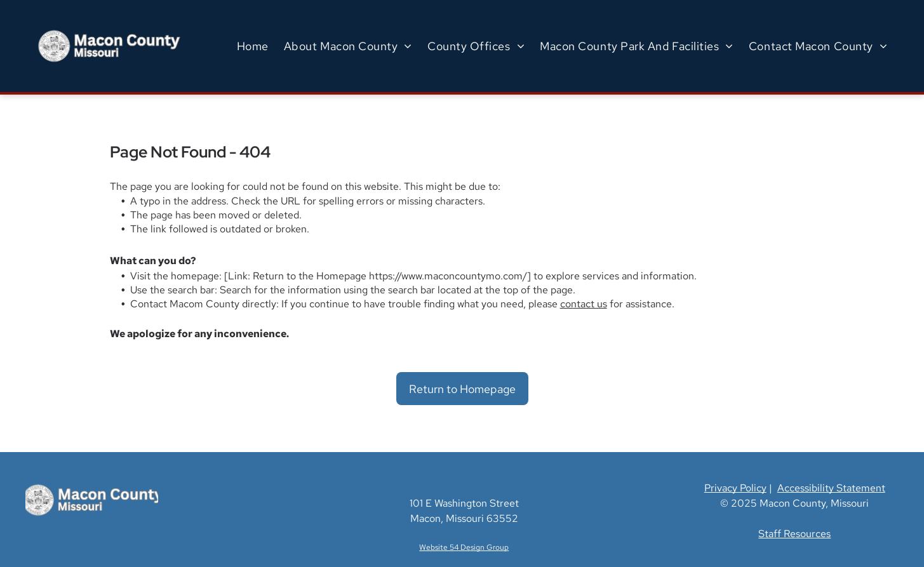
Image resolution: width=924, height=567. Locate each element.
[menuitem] (253, 46)
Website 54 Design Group (464, 547)
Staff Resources (794, 534)
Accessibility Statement (831, 488)
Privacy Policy (735, 488)
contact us (584, 304)
